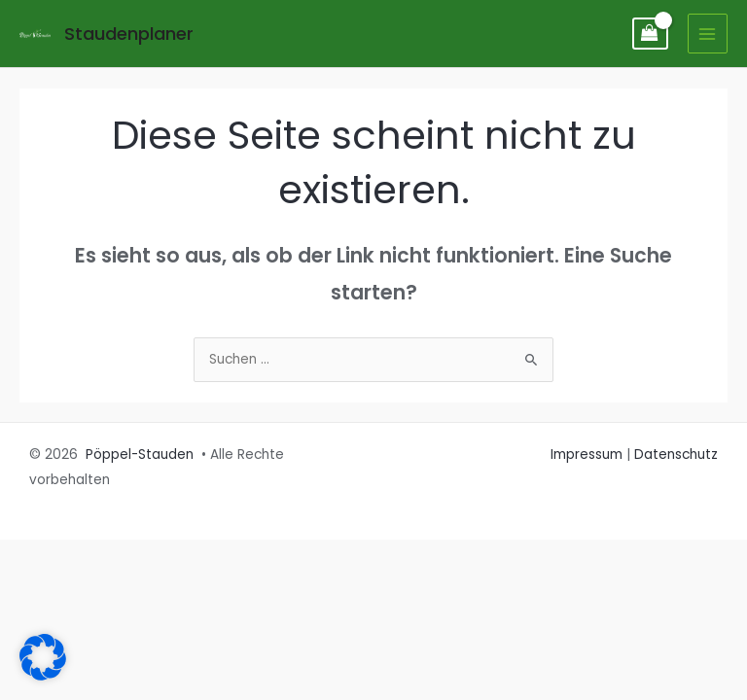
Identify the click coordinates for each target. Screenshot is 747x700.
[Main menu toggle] (708, 34)
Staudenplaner (129, 34)
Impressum (587, 455)
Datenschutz (676, 455)
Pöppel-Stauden (140, 455)
